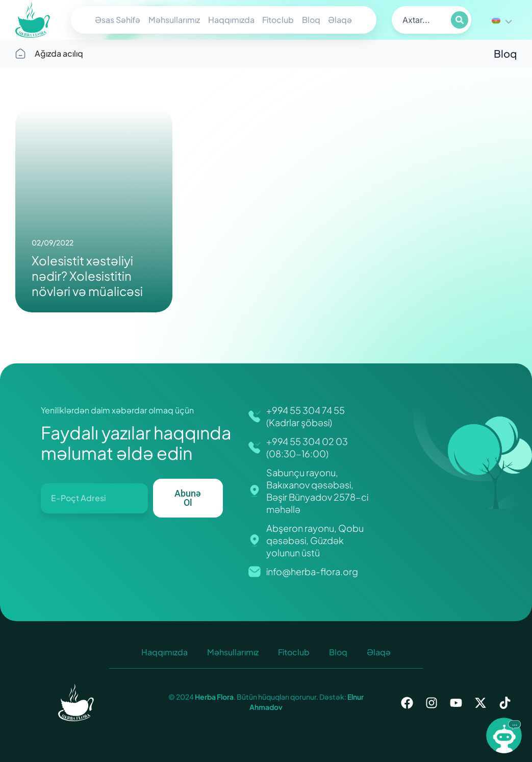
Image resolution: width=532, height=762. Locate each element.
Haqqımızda (231, 20)
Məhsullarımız (174, 20)
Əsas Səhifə (118, 20)
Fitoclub (278, 20)
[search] (420, 20)
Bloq (311, 20)
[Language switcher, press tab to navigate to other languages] (502, 20)
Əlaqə (340, 20)
